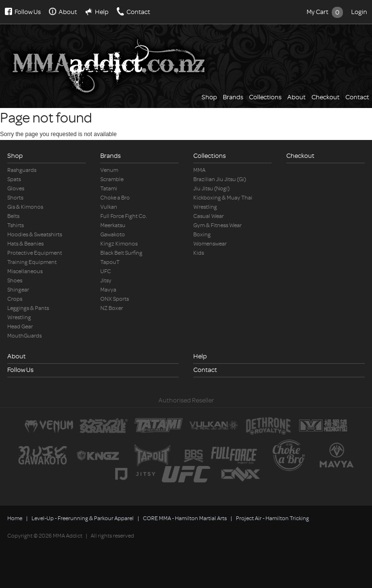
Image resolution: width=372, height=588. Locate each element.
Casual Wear (209, 216)
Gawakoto (113, 235)
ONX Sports (115, 299)
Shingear (18, 290)
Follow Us (28, 12)
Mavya (108, 290)
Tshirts (15, 225)
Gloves (16, 189)
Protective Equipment (35, 253)
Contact (138, 12)
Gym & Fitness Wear (217, 225)
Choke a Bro (115, 198)
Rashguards (22, 170)
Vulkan (109, 207)
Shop (209, 97)
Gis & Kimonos (25, 207)
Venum (109, 170)
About (68, 12)
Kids (199, 253)
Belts (13, 216)
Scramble (112, 179)
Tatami (109, 189)
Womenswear (210, 244)
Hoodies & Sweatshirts (35, 235)
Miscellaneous (25, 271)
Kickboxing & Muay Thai (223, 198)
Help (102, 12)
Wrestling (19, 317)
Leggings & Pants (28, 308)
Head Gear (20, 327)
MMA (199, 170)
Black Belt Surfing (121, 253)
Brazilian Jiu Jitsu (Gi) (220, 179)
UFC (106, 271)
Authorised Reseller (186, 400)
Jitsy (106, 281)
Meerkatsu (113, 225)
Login (359, 12)
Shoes (15, 281)
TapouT (110, 262)
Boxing (202, 235)
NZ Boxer (112, 308)
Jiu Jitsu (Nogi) (211, 189)
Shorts (15, 198)
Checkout (325, 97)
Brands (233, 97)
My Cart (325, 12)
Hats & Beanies (25, 244)
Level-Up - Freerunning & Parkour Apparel (83, 518)
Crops (15, 299)
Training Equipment (32, 262)
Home (15, 518)
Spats (14, 179)
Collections (265, 97)
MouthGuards (24, 336)
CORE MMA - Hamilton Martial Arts (185, 518)
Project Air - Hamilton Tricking (272, 518)
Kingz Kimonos (119, 244)
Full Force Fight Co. (124, 216)
